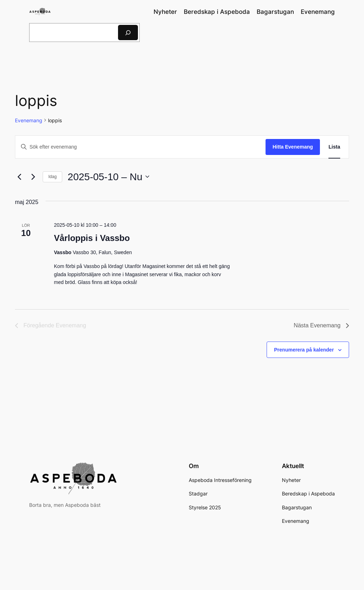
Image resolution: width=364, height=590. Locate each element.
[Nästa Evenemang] (33, 177)
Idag (52, 177)
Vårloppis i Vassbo (92, 238)
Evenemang (29, 120)
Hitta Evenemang (293, 147)
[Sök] (128, 33)
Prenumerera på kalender (304, 350)
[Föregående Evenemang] (19, 177)
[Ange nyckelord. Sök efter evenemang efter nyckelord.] (140, 147)
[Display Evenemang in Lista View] (334, 147)
